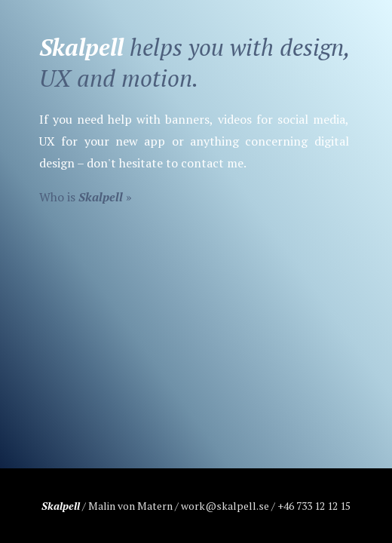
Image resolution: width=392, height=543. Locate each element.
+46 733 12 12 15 (314, 506)
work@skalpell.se (225, 506)
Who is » (86, 197)
